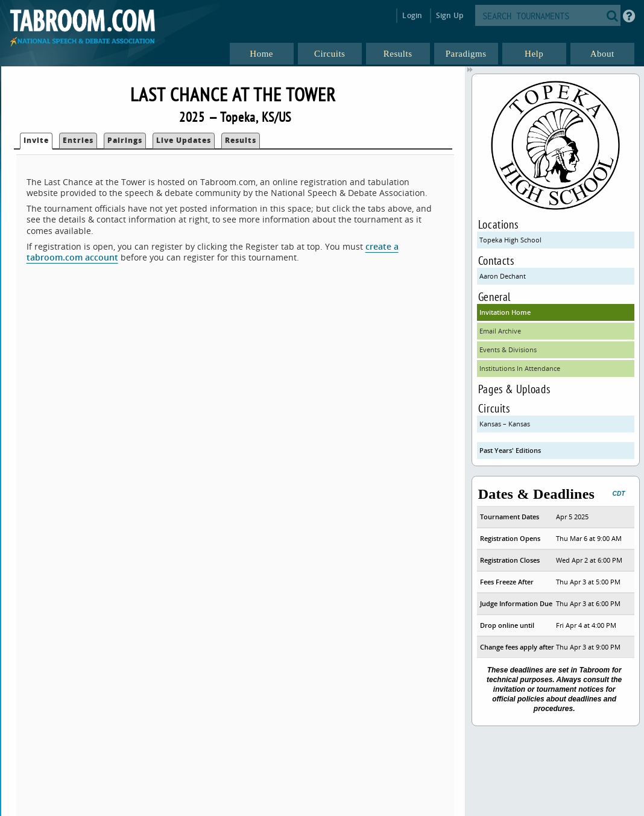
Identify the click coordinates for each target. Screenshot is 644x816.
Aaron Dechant (503, 276)
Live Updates (184, 140)
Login (412, 15)
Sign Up (450, 15)
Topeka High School (510, 240)
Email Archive (500, 331)
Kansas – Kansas (505, 424)
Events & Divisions (508, 349)
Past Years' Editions (510, 450)
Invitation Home (505, 312)
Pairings (125, 140)
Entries (78, 140)
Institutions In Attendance (520, 368)
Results (241, 140)
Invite (36, 140)
